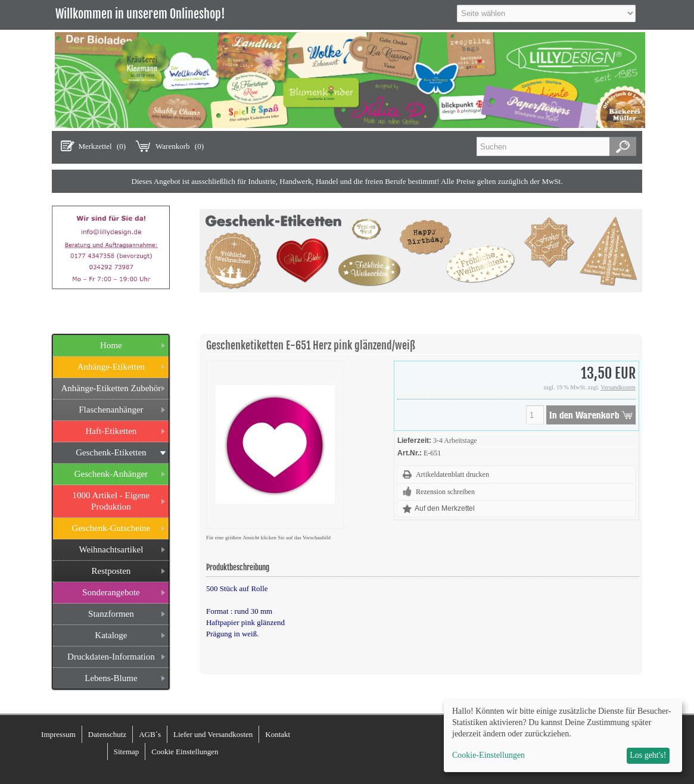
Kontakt (278, 734)
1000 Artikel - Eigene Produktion (111, 501)
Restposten (111, 571)
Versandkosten (618, 387)
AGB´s (150, 734)
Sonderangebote (111, 592)
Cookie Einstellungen (185, 752)
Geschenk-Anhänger (111, 474)
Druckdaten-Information (111, 657)
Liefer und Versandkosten (213, 734)
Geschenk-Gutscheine (111, 528)
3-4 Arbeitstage (455, 441)
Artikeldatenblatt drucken (452, 474)
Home (111, 345)
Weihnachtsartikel (111, 549)
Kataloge (111, 635)
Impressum (58, 734)
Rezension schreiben (445, 492)
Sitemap (127, 752)
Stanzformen (111, 614)
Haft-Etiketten (111, 431)
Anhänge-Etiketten (111, 367)
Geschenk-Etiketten (111, 452)
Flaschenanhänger (111, 410)
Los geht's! (648, 755)
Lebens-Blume (111, 678)
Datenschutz (107, 734)
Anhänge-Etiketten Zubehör (111, 388)
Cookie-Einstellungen (488, 755)
